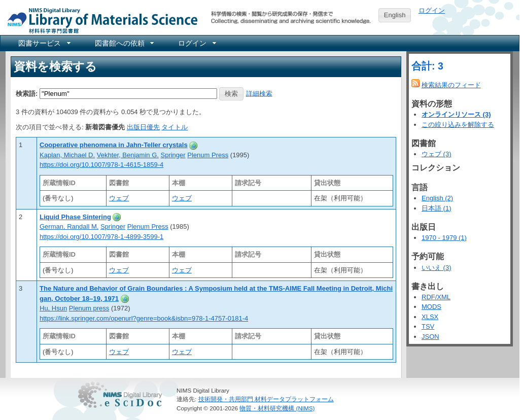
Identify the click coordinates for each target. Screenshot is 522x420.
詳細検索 (259, 93)
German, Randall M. (69, 226)
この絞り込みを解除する (458, 125)
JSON (430, 337)
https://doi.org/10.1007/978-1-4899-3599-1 (101, 237)
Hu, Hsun (53, 308)
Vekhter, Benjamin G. (128, 155)
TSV (428, 326)
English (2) (437, 198)
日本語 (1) (437, 208)
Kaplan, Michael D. (67, 155)
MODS (431, 307)
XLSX (430, 317)
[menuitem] (44, 43)
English (395, 15)
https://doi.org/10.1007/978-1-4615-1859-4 (101, 165)
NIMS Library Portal (99, 20)
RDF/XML (436, 297)
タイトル (175, 127)
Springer (173, 155)
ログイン (432, 10)
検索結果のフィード (451, 85)
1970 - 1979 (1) (444, 238)
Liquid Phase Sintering (75, 217)
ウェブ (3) (437, 154)
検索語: (27, 93)
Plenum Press (208, 155)
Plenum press (89, 308)
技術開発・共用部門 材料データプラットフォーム (266, 399)
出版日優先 (143, 127)
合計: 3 (427, 66)
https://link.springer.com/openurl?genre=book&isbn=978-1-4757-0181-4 (144, 318)
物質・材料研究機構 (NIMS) (277, 408)
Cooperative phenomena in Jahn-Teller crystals (114, 145)
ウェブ (119, 198)
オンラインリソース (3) (456, 114)
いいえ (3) (437, 268)
